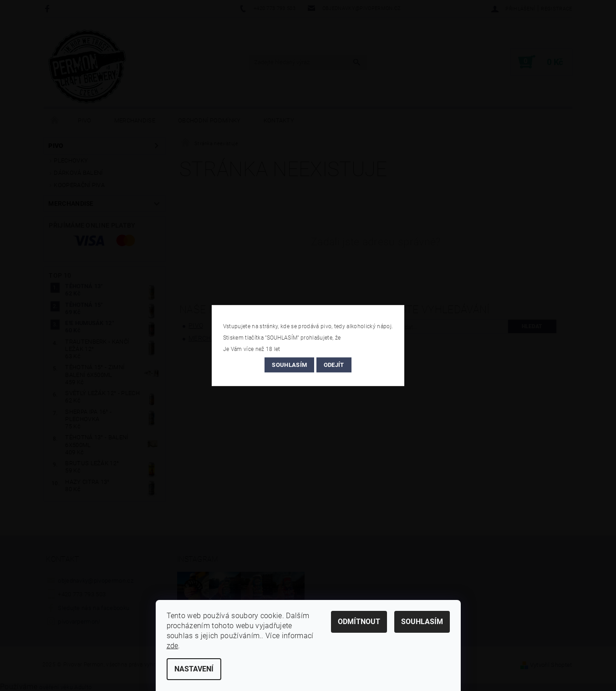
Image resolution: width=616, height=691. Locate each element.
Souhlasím (289, 365)
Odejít (334, 365)
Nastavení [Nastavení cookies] (194, 669)
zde (173, 646)
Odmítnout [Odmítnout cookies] (359, 622)
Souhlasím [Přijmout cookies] (422, 622)
